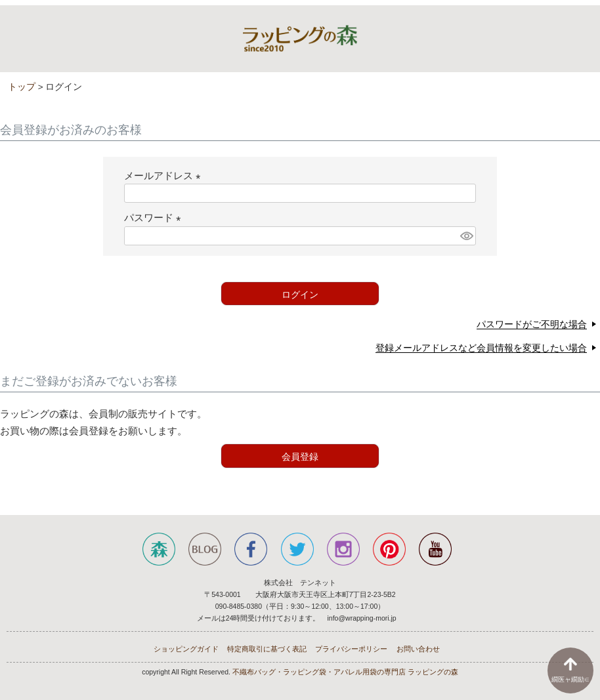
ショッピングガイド (186, 649)
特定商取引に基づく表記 (267, 649)
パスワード (155, 217)
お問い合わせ (418, 649)
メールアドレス (165, 175)
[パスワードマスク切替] (466, 236)
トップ (22, 87)
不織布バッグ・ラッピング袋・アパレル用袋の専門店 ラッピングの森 (345, 672)
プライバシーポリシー (351, 649)
